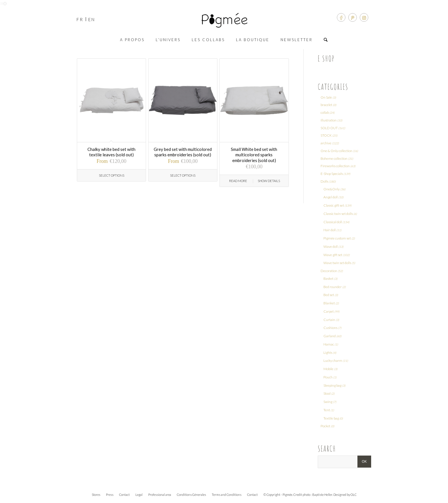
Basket (328, 279)
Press (110, 495)
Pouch (328, 377)
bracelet (326, 105)
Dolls (324, 181)
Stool (327, 393)
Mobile (328, 369)
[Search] (326, 40)
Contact (124, 495)
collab (325, 112)
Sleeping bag (332, 385)
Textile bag (331, 418)
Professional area (160, 495)
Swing (328, 402)
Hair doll (330, 230)
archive (326, 143)
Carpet (329, 311)
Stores (96, 495)
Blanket (329, 303)
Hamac (329, 344)
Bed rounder (333, 287)
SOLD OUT (329, 128)
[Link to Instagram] (364, 17)
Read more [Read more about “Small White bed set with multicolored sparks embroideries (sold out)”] (238, 181)
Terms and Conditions (227, 495)
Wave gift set (333, 255)
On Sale (326, 97)
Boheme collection (334, 158)
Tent (327, 410)
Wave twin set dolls (337, 263)
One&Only (332, 189)
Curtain (329, 320)
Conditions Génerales (191, 495)
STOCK (326, 135)
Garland (330, 336)
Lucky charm (333, 361)
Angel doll (331, 197)
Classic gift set (334, 205)
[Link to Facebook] (341, 17)
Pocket (325, 426)
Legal (139, 495)
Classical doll (333, 222)
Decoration (329, 271)
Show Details (269, 181)
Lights (328, 353)
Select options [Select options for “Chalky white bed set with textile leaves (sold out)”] (112, 175)
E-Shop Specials (332, 174)
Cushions (330, 328)
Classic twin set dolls (338, 214)
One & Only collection (336, 151)
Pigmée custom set (337, 238)
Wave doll (331, 246)
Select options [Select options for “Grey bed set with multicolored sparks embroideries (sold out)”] (183, 175)
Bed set (329, 295)
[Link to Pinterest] (353, 17)
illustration (329, 120)
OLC (354, 495)
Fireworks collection (335, 166)
